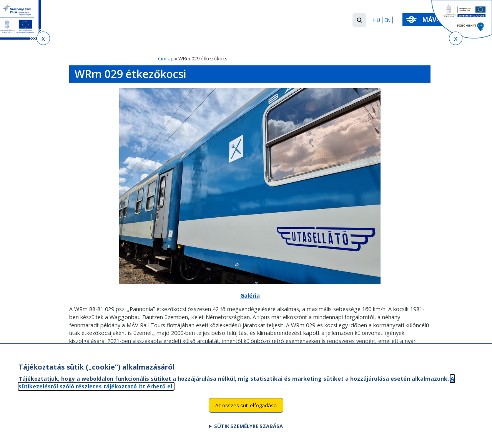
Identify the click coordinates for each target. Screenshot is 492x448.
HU (377, 20)
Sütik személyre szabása (248, 434)
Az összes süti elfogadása (246, 413)
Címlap (166, 58)
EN (387, 20)
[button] (359, 20)
